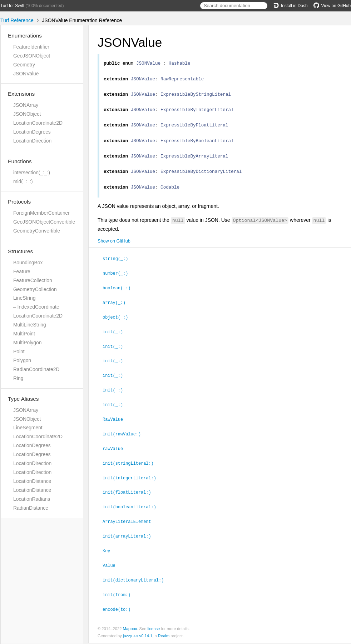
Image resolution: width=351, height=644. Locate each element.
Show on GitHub (114, 251)
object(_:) (118, 325)
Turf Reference (17, 20)
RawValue (116, 425)
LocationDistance (32, 481)
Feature (22, 271)
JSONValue (26, 74)
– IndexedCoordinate (36, 307)
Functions (20, 161)
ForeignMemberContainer (41, 213)
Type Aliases (23, 399)
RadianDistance (31, 508)
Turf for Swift (12, 6)
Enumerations (25, 36)
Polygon (22, 360)
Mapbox (130, 629)
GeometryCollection (35, 289)
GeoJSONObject (32, 56)
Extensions (21, 94)
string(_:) (118, 268)
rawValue (116, 453)
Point (19, 351)
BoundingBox (28, 263)
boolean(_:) (120, 296)
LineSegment (28, 428)
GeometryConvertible (37, 231)
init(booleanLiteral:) (132, 510)
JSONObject (27, 114)
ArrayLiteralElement (130, 524)
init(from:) (120, 596)
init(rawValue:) (125, 439)
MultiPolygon (27, 343)
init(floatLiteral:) (130, 496)
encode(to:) (120, 610)
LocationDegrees (32, 132)
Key (109, 553)
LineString (24, 298)
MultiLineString (30, 325)
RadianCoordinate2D (36, 369)
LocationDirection (32, 141)
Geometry (24, 65)
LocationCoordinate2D (38, 123)
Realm (164, 636)
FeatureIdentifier (31, 47)
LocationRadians (32, 499)
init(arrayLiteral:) (130, 539)
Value (112, 567)
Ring (18, 378)
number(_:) (118, 282)
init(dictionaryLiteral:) (136, 581)
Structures (20, 251)
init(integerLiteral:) (132, 482)
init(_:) (116, 339)
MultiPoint (24, 334)
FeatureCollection (33, 280)
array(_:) (117, 311)
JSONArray (26, 105)
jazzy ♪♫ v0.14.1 (138, 636)
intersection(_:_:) (32, 173)
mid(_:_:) (23, 181)
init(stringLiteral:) (131, 468)
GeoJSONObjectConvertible (44, 222)
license (154, 629)
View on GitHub (332, 6)
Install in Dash (290, 6)
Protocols (19, 202)
